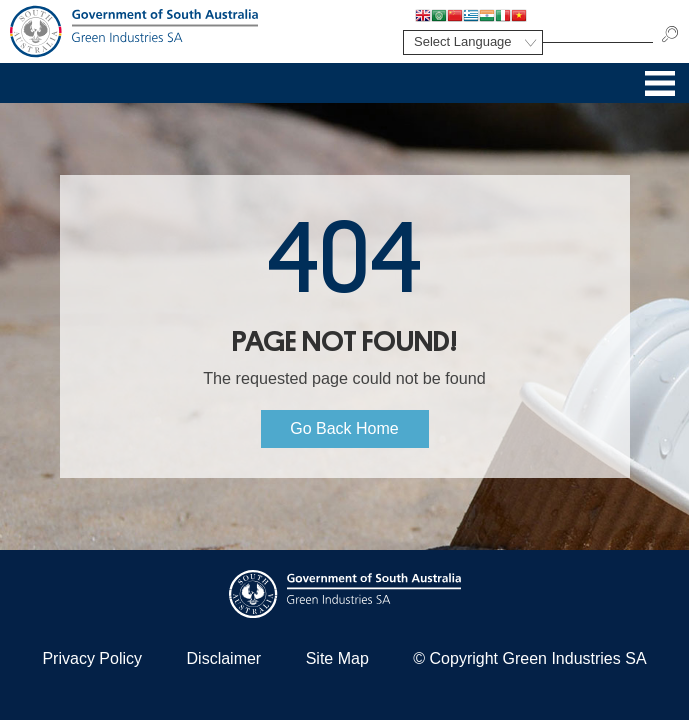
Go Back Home (344, 428)
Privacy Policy (92, 658)
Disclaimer (224, 658)
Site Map (337, 658)
